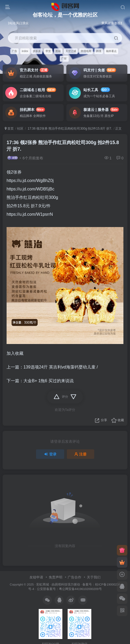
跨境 (99, 51)
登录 (50, 454)
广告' (64, 59)
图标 (58, 51)
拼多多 (37, 51)
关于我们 (94, 577)
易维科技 (61, 584)
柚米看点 (111, 51)
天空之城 (71, 51)
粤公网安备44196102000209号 (80, 589)
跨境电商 (86, 51)
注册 (81, 454)
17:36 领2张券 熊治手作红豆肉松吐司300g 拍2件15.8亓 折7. (69, 129)
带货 (48, 51)
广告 (14, 51)
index (25, 51)
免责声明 (56, 577)
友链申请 (36, 577)
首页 (9, 129)
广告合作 (74, 577)
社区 (20, 129)
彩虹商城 (43, 584)
